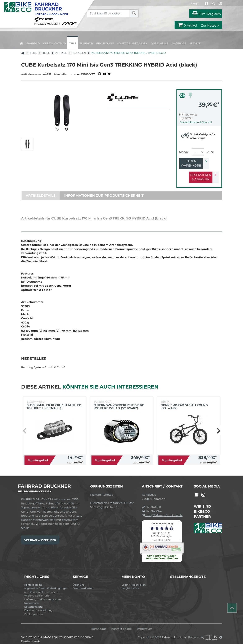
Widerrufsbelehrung (37, 591)
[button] (218, 426)
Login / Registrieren (134, 580)
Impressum (31, 599)
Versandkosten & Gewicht (196, 122)
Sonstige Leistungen (132, 43)
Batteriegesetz (33, 602)
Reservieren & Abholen (196, 173)
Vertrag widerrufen (40, 536)
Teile (73, 43)
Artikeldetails (41, 191)
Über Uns (79, 580)
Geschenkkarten (83, 584)
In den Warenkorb (196, 161)
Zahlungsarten (33, 610)
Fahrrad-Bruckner (174, 633)
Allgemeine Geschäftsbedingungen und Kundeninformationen (46, 586)
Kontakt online (33, 580)
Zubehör (86, 43)
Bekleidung (105, 43)
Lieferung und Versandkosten (43, 595)
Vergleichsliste (130, 584)
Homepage (99, 624)
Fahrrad (33, 43)
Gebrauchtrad (54, 43)
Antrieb (61, 53)
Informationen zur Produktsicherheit (104, 191)
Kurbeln (79, 53)
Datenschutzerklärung (38, 606)
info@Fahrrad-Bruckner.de (162, 511)
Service (195, 43)
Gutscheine (159, 43)
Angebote (179, 43)
